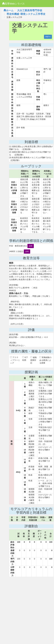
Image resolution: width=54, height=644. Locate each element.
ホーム (8, 10)
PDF (48, 37)
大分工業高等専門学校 (30, 10)
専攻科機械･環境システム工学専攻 (26, 14)
